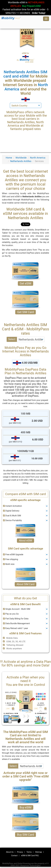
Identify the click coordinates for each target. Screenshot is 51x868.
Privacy (20, 852)
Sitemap (38, 852)
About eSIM (25, 541)
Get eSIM (26, 283)
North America (38, 158)
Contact (14, 856)
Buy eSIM (26, 807)
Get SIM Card (25, 312)
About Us (10, 852)
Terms (29, 852)
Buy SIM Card (25, 835)
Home (9, 158)
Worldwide (21, 158)
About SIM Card (26, 584)
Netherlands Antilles (21, 161)
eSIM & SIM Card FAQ (30, 856)
